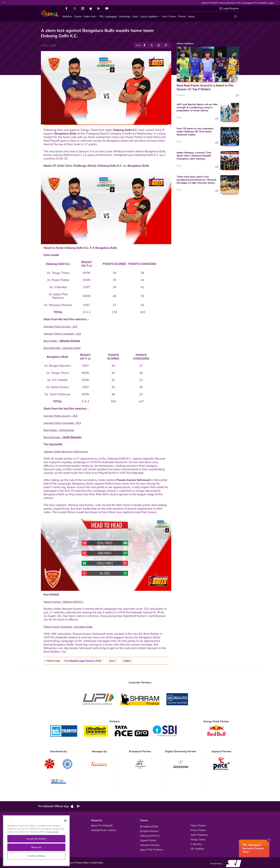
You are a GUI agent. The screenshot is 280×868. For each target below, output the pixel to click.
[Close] (65, 841)
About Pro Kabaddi (102, 825)
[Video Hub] (91, 17)
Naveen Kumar (70, 341)
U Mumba (196, 844)
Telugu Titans (198, 839)
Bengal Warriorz (149, 831)
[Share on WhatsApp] (159, 45)
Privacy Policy (82, 863)
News (179, 117)
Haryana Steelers (150, 845)
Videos (46, 825)
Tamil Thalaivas (199, 835)
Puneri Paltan (198, 830)
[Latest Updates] (150, 17)
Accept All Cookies (36, 859)
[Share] (237, 95)
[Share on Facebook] (144, 45)
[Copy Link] (166, 45)
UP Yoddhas (197, 849)
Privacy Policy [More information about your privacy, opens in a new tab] (53, 852)
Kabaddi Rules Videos (103, 830)
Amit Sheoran (72, 437)
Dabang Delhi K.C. (125, 130)
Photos (46, 830)
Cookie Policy (97, 863)
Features (181, 95)
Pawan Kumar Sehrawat (133, 480)
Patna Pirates (198, 825)
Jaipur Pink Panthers (152, 850)
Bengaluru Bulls (65, 133)
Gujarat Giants (148, 840)
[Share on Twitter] (152, 45)
